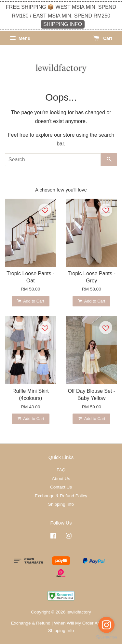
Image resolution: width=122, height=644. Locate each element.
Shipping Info (61, 504)
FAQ (61, 470)
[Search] (53, 160)
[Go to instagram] (106, 625)
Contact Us (61, 487)
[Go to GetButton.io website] (106, 637)
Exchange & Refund (31, 623)
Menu (20, 38)
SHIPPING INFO (63, 24)
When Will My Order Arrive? (81, 623)
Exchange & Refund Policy (61, 496)
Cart (103, 38)
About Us (61, 479)
